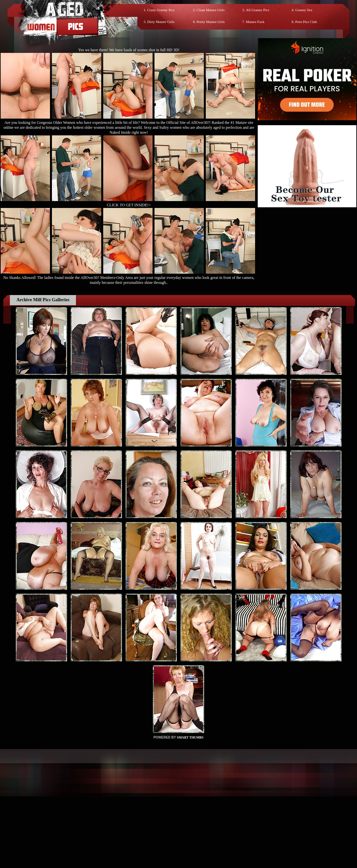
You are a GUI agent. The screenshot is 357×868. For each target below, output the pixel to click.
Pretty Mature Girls (211, 22)
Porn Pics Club (306, 22)
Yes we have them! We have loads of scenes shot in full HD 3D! (129, 50)
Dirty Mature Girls (161, 22)
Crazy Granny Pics (161, 10)
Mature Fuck (255, 22)
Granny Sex (304, 10)
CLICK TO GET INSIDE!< (129, 205)
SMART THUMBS (190, 737)
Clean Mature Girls (211, 10)
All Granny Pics (258, 10)
